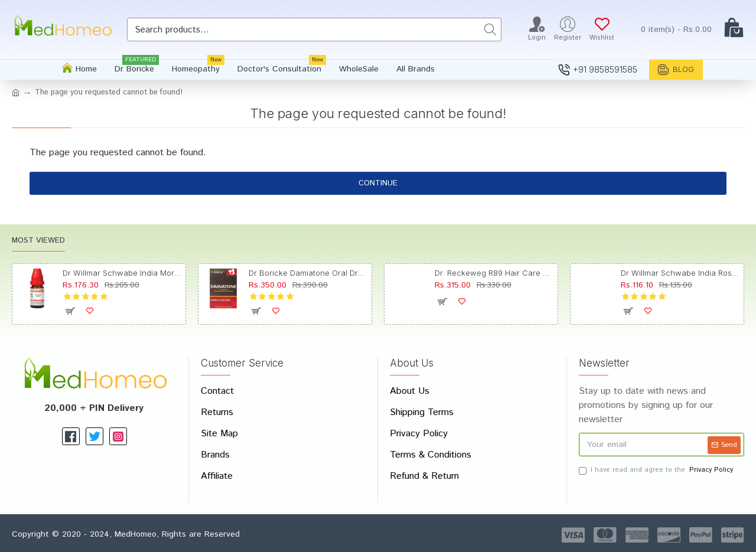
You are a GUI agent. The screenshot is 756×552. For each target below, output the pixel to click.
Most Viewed (38, 241)
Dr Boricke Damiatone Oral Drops (308, 273)
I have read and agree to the (657, 470)
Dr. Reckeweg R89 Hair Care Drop (494, 273)
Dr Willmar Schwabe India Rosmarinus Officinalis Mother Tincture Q (680, 273)
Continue (378, 183)
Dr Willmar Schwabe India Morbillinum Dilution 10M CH (122, 273)
